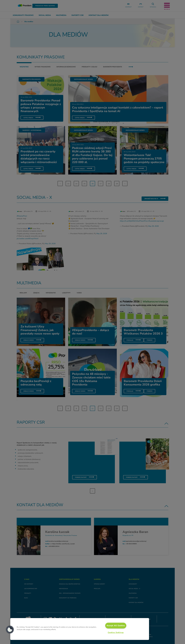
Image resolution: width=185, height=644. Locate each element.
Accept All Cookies (116, 626)
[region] (80, 629)
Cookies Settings (116, 632)
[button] (10, 630)
